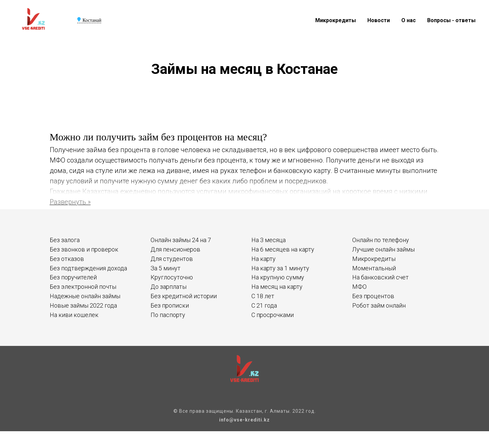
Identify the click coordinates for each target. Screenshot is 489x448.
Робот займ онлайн (379, 305)
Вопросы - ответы (451, 20)
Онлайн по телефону (381, 240)
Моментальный (374, 268)
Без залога (65, 240)
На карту (263, 259)
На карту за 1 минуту (280, 268)
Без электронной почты (83, 287)
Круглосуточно (172, 277)
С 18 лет (263, 296)
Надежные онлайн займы (85, 296)
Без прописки (170, 305)
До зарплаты (169, 287)
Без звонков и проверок (84, 249)
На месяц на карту (277, 287)
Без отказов (67, 259)
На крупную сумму (278, 277)
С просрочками (273, 315)
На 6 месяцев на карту (283, 249)
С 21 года (264, 305)
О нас (409, 20)
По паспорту (168, 315)
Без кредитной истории (184, 296)
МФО (359, 287)
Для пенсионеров (175, 249)
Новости (379, 20)
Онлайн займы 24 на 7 (181, 240)
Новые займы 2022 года (83, 305)
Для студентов (172, 259)
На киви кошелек (74, 315)
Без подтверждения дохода (88, 268)
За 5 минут (166, 268)
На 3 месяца (269, 240)
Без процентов (373, 296)
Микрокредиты (336, 20)
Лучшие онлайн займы (383, 249)
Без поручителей (73, 277)
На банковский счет (380, 277)
